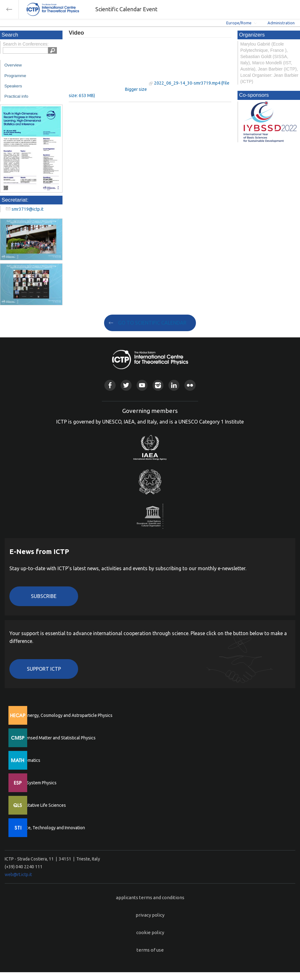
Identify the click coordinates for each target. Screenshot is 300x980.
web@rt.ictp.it (18, 875)
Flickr (190, 385)
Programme (15, 76)
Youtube (142, 385)
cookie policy (150, 932)
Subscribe (44, 596)
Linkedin (174, 385)
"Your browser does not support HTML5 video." (108, 65)
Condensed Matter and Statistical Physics (55, 738)
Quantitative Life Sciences (41, 805)
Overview (13, 65)
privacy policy (150, 915)
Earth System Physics (36, 783)
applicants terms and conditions (150, 897)
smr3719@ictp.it (27, 209)
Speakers (13, 86)
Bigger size (136, 89)
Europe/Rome (239, 23)
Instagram (158, 385)
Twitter (126, 385)
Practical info (16, 96)
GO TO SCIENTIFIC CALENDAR (152, 323)
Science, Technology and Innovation (50, 828)
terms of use (150, 950)
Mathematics (28, 760)
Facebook (110, 385)
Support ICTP (44, 669)
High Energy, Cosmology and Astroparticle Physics (64, 715)
